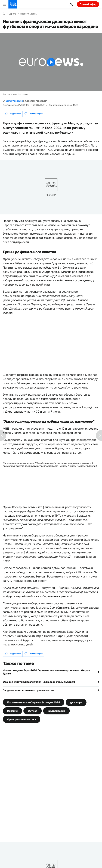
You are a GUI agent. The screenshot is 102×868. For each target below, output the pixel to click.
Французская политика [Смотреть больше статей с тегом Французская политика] (22, 719)
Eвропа (13, 14)
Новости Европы (29, 14)
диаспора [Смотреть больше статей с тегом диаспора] (76, 702)
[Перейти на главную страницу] (13, 4)
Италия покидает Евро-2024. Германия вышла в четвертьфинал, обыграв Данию (46, 672)
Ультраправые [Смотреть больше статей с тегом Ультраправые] (56, 711)
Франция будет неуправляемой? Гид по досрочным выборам (39, 682)
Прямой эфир (88, 4)
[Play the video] (51, 62)
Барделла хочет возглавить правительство (28, 690)
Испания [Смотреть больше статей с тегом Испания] (12, 711)
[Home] (4, 14)
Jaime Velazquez (14, 101)
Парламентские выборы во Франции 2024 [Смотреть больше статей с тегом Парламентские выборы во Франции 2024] (34, 702)
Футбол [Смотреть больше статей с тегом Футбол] (33, 711)
